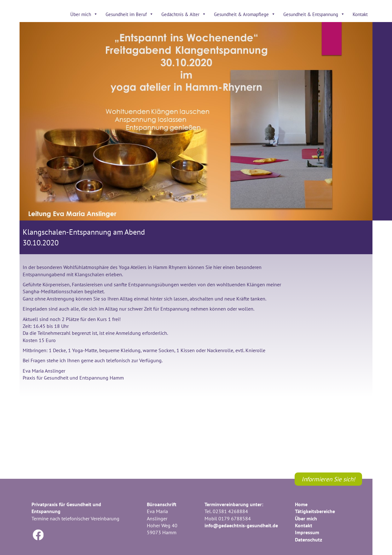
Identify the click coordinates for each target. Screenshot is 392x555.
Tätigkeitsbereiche (315, 511)
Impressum (307, 532)
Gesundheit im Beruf (130, 14)
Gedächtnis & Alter (184, 14)
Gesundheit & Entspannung (314, 14)
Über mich (84, 14)
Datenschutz (308, 540)
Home (301, 504)
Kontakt (360, 14)
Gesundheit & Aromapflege (245, 14)
